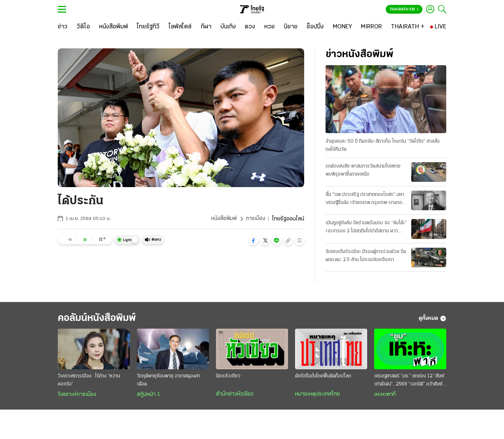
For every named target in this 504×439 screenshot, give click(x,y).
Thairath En (404, 9)
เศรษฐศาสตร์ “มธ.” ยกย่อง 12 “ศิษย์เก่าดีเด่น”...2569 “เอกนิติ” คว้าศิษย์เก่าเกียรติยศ (409, 382)
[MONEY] (342, 27)
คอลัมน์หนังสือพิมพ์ (99, 319)
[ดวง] (250, 27)
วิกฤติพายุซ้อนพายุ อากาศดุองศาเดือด (169, 381)
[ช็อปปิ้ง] (315, 27)
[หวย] (269, 27)
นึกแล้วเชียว (228, 377)
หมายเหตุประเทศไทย (317, 395)
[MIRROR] (371, 27)
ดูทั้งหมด (432, 319)
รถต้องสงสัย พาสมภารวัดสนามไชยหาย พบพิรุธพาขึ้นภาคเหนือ (363, 170)
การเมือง (255, 219)
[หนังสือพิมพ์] (114, 27)
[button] (253, 241)
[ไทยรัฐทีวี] (148, 27)
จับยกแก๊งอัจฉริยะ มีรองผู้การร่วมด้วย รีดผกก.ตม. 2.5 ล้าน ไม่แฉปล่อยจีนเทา (366, 256)
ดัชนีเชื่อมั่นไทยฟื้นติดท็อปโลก (323, 377)
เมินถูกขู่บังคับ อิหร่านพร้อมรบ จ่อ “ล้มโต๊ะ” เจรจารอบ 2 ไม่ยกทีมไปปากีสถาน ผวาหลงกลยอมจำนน (366, 228)
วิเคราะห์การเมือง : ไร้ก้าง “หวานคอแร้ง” (89, 381)
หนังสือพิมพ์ (223, 219)
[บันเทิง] (228, 27)
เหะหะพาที (385, 395)
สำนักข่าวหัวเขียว (235, 395)
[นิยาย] (291, 27)
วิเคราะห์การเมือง (77, 395)
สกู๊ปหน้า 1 (148, 395)
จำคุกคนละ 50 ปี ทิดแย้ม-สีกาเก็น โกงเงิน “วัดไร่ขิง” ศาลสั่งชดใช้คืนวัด (383, 145)
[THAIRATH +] (408, 27)
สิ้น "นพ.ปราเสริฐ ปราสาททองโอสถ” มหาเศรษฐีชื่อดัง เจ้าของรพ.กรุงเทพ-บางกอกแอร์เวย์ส (365, 199)
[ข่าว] (63, 27)
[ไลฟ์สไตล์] (180, 27)
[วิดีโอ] (83, 27)
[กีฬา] (206, 27)
